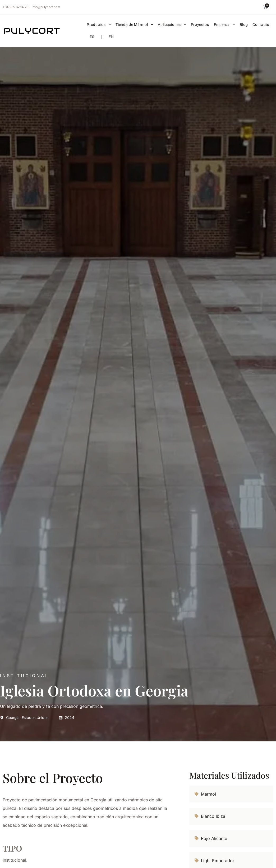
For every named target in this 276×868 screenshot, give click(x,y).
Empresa (224, 25)
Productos (99, 25)
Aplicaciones (172, 25)
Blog (244, 25)
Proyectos (200, 25)
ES (92, 37)
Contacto (261, 25)
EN (111, 37)
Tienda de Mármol (134, 25)
